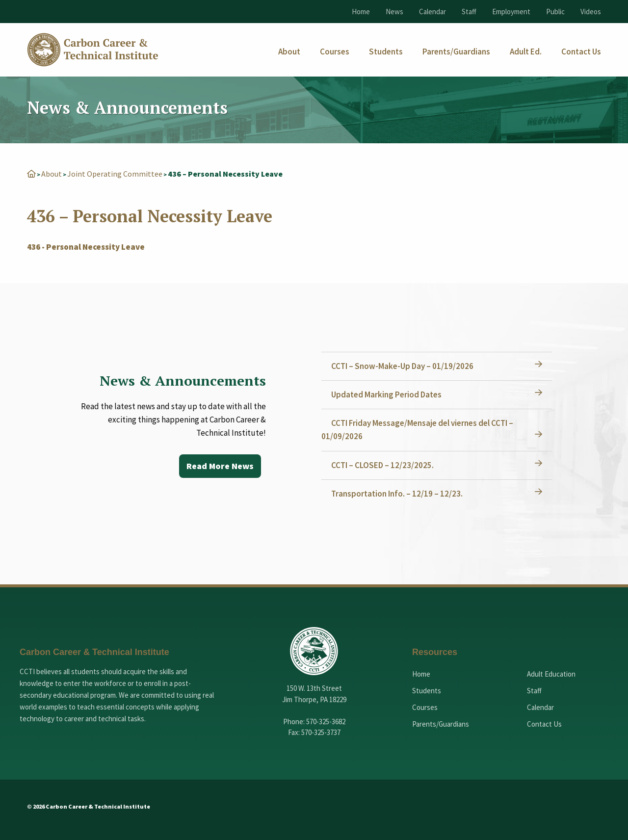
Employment (511, 12)
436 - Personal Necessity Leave (86, 247)
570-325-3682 (326, 722)
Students (427, 691)
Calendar (432, 12)
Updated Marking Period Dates (386, 394)
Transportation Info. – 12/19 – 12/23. (397, 494)
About (52, 174)
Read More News (220, 466)
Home (361, 12)
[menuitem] (289, 52)
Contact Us (544, 724)
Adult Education (551, 674)
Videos (591, 12)
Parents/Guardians (441, 724)
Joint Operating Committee (115, 174)
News (394, 12)
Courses (425, 707)
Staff (469, 12)
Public (555, 12)
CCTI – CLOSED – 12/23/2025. (382, 465)
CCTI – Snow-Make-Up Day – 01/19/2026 (402, 366)
